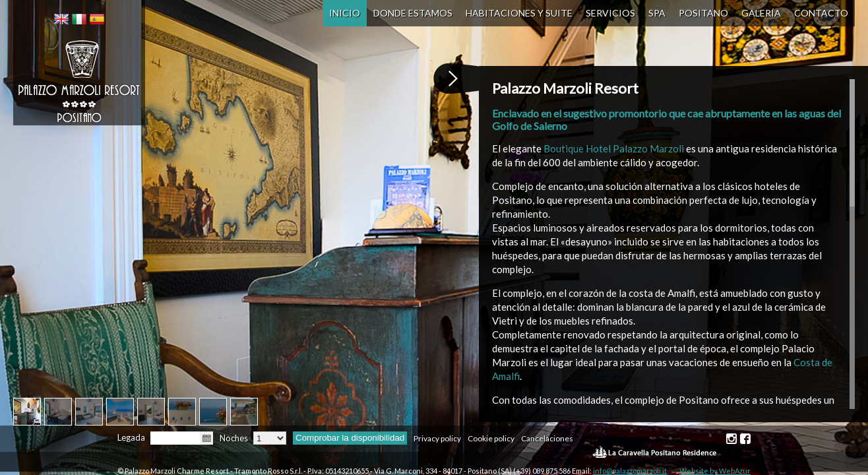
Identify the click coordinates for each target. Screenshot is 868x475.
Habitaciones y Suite (519, 13)
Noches (234, 438)
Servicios (610, 13)
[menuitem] (61, 19)
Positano (703, 13)
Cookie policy (491, 438)
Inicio (345, 13)
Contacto (821, 13)
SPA (657, 13)
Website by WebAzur (715, 471)
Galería (761, 13)
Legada (131, 437)
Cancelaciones (547, 438)
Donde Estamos (413, 13)
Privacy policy (437, 438)
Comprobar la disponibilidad (350, 438)
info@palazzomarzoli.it (630, 471)
